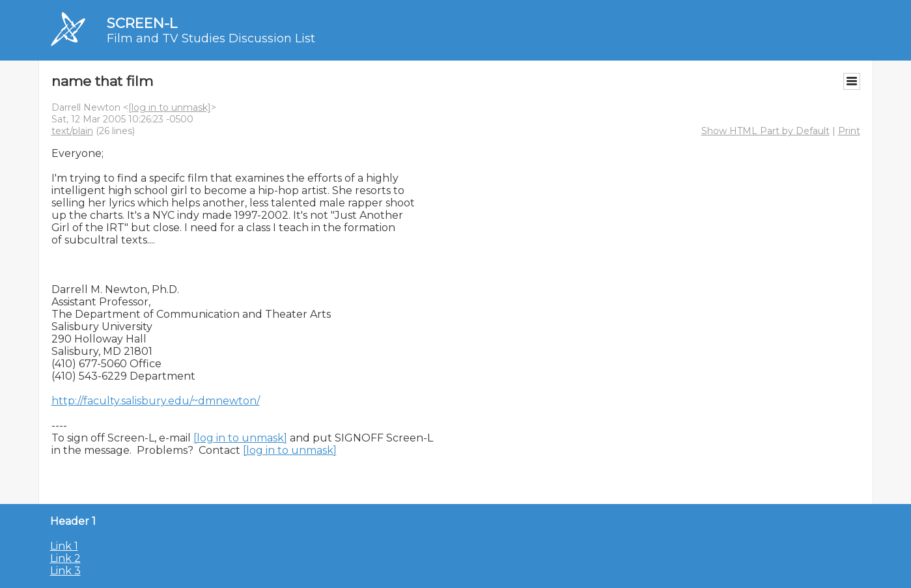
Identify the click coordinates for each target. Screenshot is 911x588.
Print (849, 131)
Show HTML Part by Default (765, 131)
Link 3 (65, 571)
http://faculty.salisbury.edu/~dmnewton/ (156, 401)
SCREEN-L (142, 23)
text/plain (72, 131)
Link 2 (65, 558)
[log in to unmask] (170, 107)
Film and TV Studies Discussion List (211, 38)
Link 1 (64, 546)
